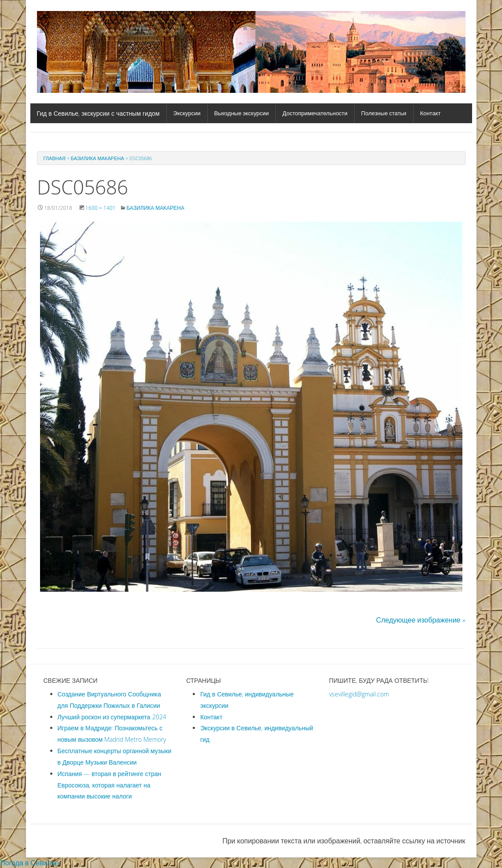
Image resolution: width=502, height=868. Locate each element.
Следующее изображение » (421, 620)
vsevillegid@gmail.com (359, 694)
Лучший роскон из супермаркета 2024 (112, 717)
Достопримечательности (315, 113)
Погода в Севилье (29, 863)
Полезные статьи (384, 113)
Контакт (431, 113)
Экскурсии (187, 113)
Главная (55, 158)
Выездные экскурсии (242, 113)
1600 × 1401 (101, 208)
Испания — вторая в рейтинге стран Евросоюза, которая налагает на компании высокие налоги (110, 785)
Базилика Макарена (97, 158)
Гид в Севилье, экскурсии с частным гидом (98, 113)
